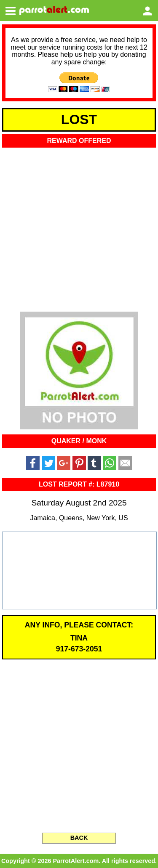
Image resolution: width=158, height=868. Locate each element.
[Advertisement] (79, 227)
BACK (79, 838)
